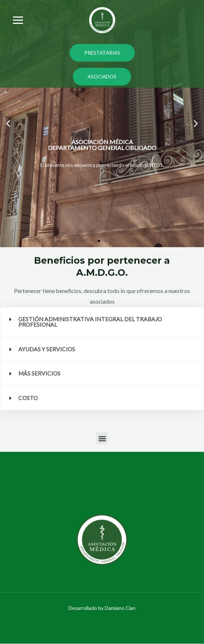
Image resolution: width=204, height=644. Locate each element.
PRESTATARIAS (102, 53)
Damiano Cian (120, 608)
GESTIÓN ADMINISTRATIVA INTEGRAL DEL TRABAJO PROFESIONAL (90, 322)
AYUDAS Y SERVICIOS (47, 349)
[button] (8, 124)
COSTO (28, 398)
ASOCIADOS (102, 76)
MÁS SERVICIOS (39, 373)
